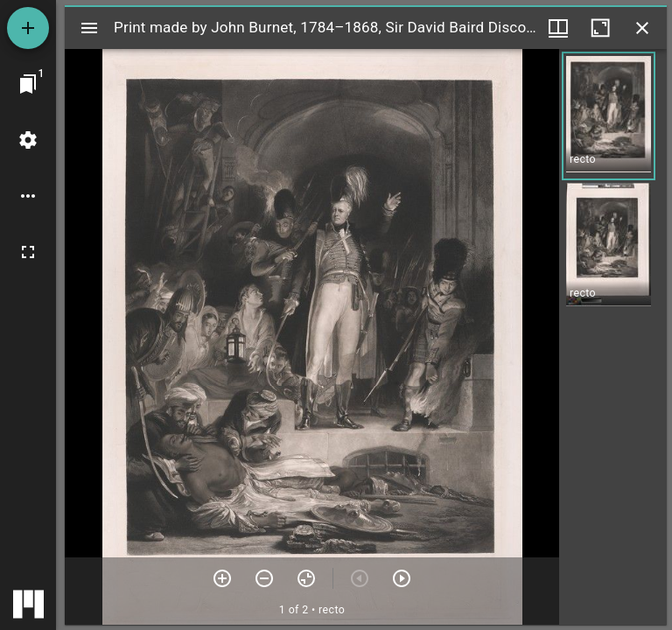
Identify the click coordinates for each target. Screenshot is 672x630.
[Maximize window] (600, 28)
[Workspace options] (28, 196)
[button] (609, 116)
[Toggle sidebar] (89, 28)
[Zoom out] (264, 578)
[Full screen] (28, 252)
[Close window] (642, 28)
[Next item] (402, 578)
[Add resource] (28, 28)
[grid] (613, 337)
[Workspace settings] (28, 140)
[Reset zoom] (306, 578)
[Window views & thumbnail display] (558, 28)
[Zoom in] (222, 578)
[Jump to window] (28, 84)
